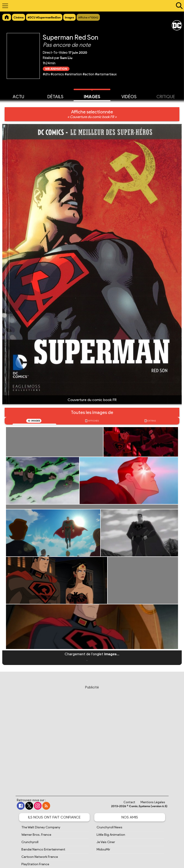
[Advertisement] (92, 736)
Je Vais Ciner (106, 842)
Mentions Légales (153, 802)
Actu (18, 96)
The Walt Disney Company (41, 827)
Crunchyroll (30, 842)
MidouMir (103, 849)
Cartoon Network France (40, 857)
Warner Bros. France (36, 835)
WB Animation (56, 69)
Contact (129, 802)
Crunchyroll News (109, 827)
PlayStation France (35, 864)
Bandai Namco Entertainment (43, 849)
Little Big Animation (111, 835)
